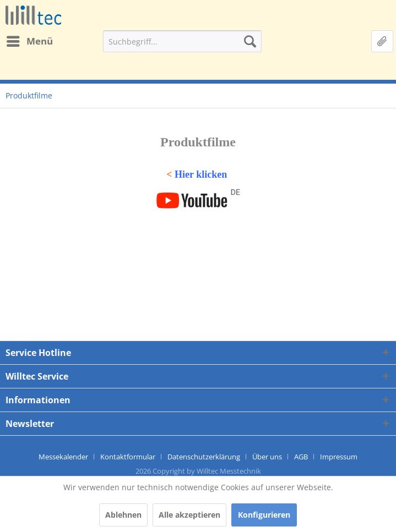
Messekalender (63, 457)
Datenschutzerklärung (204, 457)
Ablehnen (123, 515)
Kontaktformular (128, 457)
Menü (30, 40)
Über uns (267, 457)
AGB (301, 457)
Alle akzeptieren (189, 515)
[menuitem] (29, 41)
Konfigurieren (264, 515)
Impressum (339, 457)
